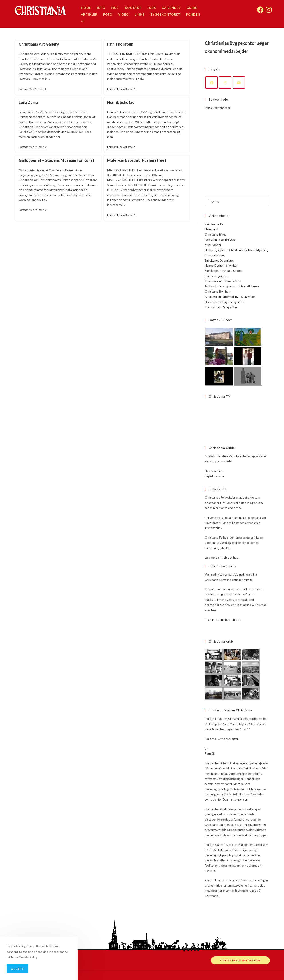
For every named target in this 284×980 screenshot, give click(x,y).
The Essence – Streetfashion (223, 281)
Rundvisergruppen (217, 276)
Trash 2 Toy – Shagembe (221, 307)
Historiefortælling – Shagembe (224, 302)
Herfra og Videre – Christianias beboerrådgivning (236, 250)
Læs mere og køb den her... (222, 558)
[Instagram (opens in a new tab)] (269, 7)
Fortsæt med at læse (33, 89)
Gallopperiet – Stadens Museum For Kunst (56, 160)
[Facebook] (212, 82)
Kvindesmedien (215, 224)
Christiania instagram (240, 960)
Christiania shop (215, 255)
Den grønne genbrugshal (221, 240)
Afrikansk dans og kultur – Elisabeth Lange (232, 286)
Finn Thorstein (120, 44)
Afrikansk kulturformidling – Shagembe (230, 297)
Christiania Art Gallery (39, 44)
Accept (18, 969)
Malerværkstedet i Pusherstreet (137, 160)
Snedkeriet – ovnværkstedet (223, 271)
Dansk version (214, 471)
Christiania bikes (215, 235)
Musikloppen (213, 245)
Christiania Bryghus (217, 292)
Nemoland (211, 229)
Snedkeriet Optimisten (219, 260)
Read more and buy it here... (223, 620)
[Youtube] (239, 82)
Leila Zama (28, 102)
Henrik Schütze (121, 102)
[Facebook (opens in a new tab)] (260, 7)
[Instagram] (225, 82)
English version (214, 476)
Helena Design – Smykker (221, 266)
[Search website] (82, 21)
